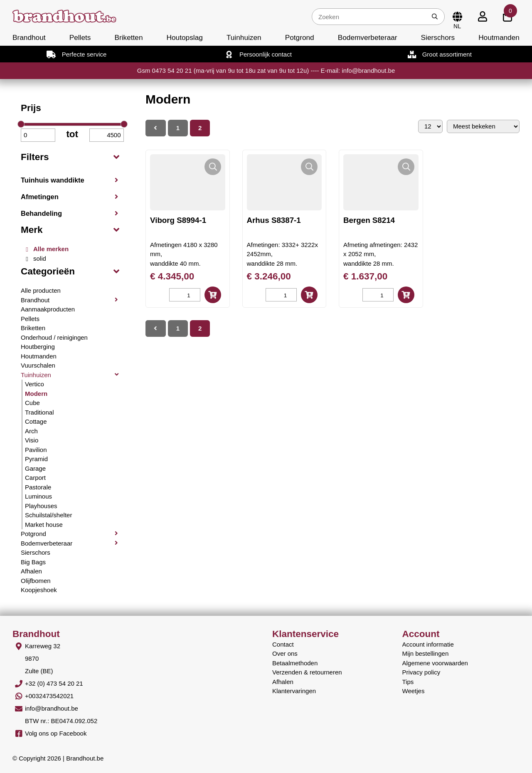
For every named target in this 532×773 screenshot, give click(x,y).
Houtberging (38, 347)
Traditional (39, 412)
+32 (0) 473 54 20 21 (54, 683)
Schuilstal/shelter (48, 515)
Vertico (34, 384)
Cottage (36, 421)
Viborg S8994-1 (178, 220)
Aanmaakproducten (48, 309)
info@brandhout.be (52, 708)
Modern (36, 394)
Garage (35, 468)
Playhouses (41, 506)
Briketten (128, 37)
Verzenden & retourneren (307, 672)
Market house (44, 525)
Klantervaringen (294, 691)
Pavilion (36, 450)
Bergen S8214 (369, 220)
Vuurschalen (38, 365)
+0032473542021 (49, 696)
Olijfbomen (36, 581)
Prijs (31, 108)
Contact (283, 644)
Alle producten (41, 290)
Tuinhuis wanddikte (53, 180)
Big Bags (33, 562)
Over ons (285, 653)
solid (40, 258)
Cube (32, 403)
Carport (35, 478)
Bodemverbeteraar (368, 37)
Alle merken (51, 249)
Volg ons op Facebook (56, 733)
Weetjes (414, 691)
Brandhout (29, 37)
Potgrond (300, 37)
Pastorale (38, 487)
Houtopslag (185, 37)
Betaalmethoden (295, 663)
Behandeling (41, 213)
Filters (35, 157)
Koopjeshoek (39, 590)
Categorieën (48, 271)
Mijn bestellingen (426, 653)
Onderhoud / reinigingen (54, 337)
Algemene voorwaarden (435, 663)
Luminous (38, 496)
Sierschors (438, 37)
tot (72, 134)
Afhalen (31, 571)
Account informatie (428, 644)
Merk (32, 230)
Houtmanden (499, 37)
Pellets (80, 37)
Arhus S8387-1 (274, 220)
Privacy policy (421, 672)
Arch (31, 431)
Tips (408, 682)
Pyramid (36, 459)
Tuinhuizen (244, 37)
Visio (32, 440)
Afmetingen (40, 197)
